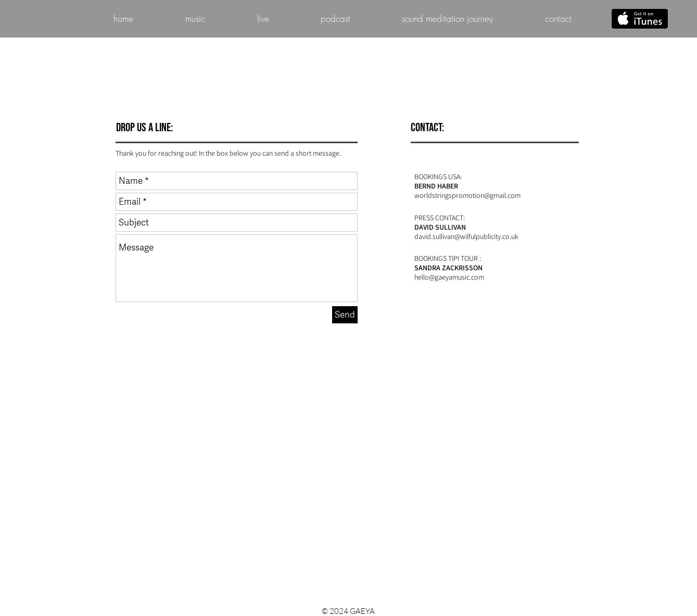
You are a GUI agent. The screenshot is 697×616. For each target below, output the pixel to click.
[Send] (345, 315)
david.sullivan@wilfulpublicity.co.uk (466, 236)
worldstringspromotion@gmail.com (467, 195)
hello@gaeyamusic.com (449, 277)
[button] (263, 19)
